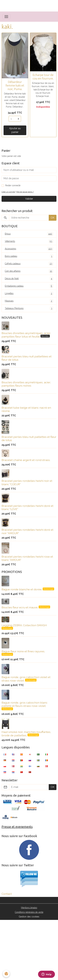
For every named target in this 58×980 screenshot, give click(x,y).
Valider (29, 199)
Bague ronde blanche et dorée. (22, 589)
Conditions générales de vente (29, 912)
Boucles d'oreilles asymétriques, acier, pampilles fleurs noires (26, 384)
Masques (29, 301)
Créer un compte (8, 192)
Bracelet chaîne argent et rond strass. (26, 460)
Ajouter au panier (15, 130)
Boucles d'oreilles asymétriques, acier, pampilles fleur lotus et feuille (26, 335)
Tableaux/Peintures (29, 308)
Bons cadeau (29, 256)
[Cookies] (6, 974)
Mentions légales (29, 908)
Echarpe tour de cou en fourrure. (43, 77)
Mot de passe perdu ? (25, 192)
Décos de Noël (29, 279)
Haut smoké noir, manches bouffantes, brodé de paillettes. (26, 734)
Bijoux (29, 234)
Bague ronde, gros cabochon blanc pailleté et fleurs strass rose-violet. (25, 704)
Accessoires (29, 249)
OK (53, 218)
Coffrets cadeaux (29, 264)
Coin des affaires (29, 271)
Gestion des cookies (29, 917)
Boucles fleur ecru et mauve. (20, 607)
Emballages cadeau (29, 286)
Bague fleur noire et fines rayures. (23, 651)
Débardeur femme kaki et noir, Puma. (15, 85)
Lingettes (29, 293)
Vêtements (29, 241)
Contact (7, 894)
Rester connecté (13, 185)
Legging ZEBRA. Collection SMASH (24, 625)
